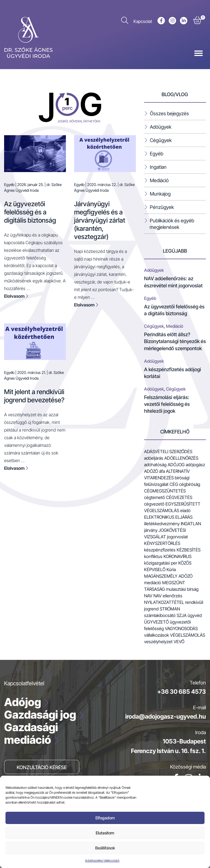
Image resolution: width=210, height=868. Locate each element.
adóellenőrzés (181, 458)
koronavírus (177, 556)
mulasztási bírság (182, 589)
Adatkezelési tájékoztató (102, 860)
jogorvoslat (177, 537)
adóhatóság (155, 465)
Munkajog (160, 194)
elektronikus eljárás (168, 517)
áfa (162, 471)
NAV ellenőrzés (168, 596)
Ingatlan (158, 167)
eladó (185, 510)
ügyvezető (156, 622)
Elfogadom (105, 818)
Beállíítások (105, 848)
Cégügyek (161, 140)
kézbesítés (189, 550)
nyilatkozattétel (164, 602)
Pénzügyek (162, 207)
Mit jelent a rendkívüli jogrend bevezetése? (34, 396)
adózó (151, 471)
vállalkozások (157, 635)
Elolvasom (16, 296)
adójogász (195, 465)
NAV (148, 596)
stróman (170, 609)
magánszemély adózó (168, 576)
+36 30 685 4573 (182, 692)
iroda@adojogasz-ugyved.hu (166, 716)
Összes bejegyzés (169, 113)
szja (182, 615)
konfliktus (153, 556)
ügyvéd (195, 615)
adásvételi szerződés (168, 451)
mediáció (153, 583)
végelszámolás (188, 635)
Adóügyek (161, 127)
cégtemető (154, 497)
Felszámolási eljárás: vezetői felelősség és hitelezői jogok (167, 404)
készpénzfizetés (160, 550)
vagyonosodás (181, 628)
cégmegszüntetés (165, 491)
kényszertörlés (162, 543)
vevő (179, 642)
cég (174, 484)
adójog (176, 465)
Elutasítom (105, 833)
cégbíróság (190, 484)
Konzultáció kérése (42, 767)
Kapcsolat (143, 21)
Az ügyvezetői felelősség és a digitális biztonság (30, 212)
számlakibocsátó (160, 615)
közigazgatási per (161, 563)
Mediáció (159, 180)
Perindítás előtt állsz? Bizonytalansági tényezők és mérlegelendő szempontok (175, 341)
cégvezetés (179, 497)
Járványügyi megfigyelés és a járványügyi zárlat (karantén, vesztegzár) (100, 220)
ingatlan (191, 524)
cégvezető (154, 504)
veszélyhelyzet (158, 642)
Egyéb (9, 184)
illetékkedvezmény (162, 524)
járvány (151, 530)
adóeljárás (154, 458)
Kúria (171, 569)
